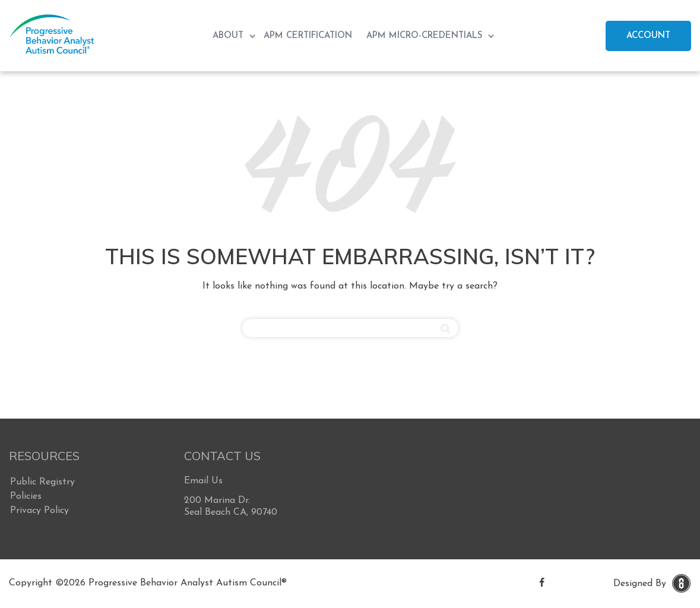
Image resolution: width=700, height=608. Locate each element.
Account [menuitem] (648, 36)
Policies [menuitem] (26, 496)
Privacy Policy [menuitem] (39, 511)
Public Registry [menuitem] (42, 482)
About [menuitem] (229, 36)
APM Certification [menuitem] (308, 36)
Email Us (203, 481)
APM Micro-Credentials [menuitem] (426, 36)
